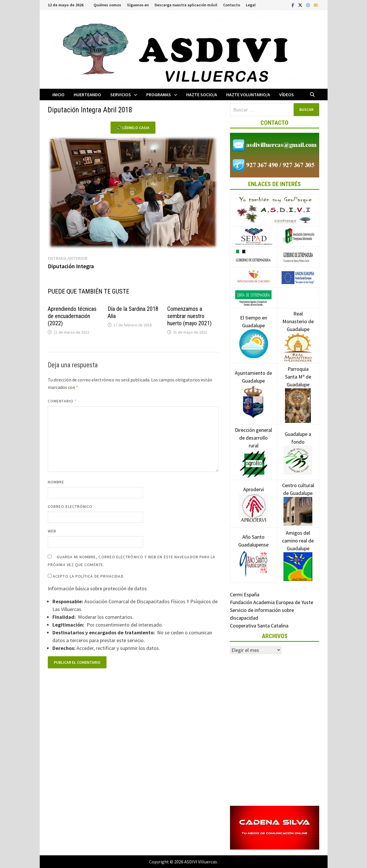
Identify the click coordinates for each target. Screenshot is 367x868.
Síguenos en (138, 5)
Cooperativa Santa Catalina (259, 626)
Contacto (232, 5)
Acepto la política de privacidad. (86, 576)
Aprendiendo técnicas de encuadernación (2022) (72, 316)
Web (52, 531)
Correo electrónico (70, 506)
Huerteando (87, 94)
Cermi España (245, 594)
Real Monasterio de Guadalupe (298, 330)
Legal (251, 5)
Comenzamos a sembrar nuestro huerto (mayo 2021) (189, 316)
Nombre (56, 482)
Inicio (58, 94)
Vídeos (287, 94)
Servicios (121, 94)
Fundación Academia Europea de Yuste (272, 602)
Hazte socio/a (202, 94)
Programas (159, 94)
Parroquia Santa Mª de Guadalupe (298, 387)
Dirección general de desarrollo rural (253, 447)
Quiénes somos (107, 5)
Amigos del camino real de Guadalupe (298, 549)
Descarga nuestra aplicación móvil (186, 5)
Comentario (62, 401)
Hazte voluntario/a (248, 94)
